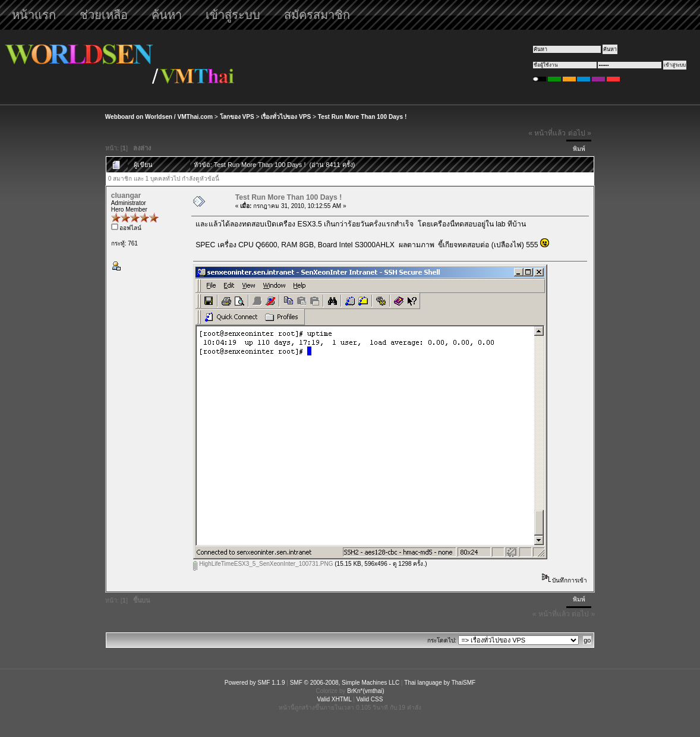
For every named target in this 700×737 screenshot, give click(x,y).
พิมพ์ (579, 149)
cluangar (126, 196)
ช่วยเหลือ (104, 15)
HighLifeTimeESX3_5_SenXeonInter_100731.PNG (263, 564)
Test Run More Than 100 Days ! (362, 117)
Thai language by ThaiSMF (440, 683)
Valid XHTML (335, 699)
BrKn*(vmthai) (365, 691)
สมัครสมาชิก (317, 15)
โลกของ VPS (237, 117)
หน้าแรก (34, 15)
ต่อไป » (580, 133)
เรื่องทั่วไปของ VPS (286, 117)
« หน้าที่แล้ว (547, 133)
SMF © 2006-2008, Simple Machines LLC (345, 683)
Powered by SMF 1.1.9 (255, 683)
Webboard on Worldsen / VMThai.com (159, 117)
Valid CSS (370, 699)
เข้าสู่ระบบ (233, 15)
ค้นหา (167, 15)
